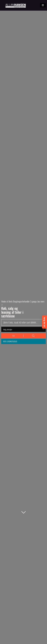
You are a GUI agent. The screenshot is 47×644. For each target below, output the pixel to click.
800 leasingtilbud (10, 341)
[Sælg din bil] (44, 322)
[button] (43, 5)
